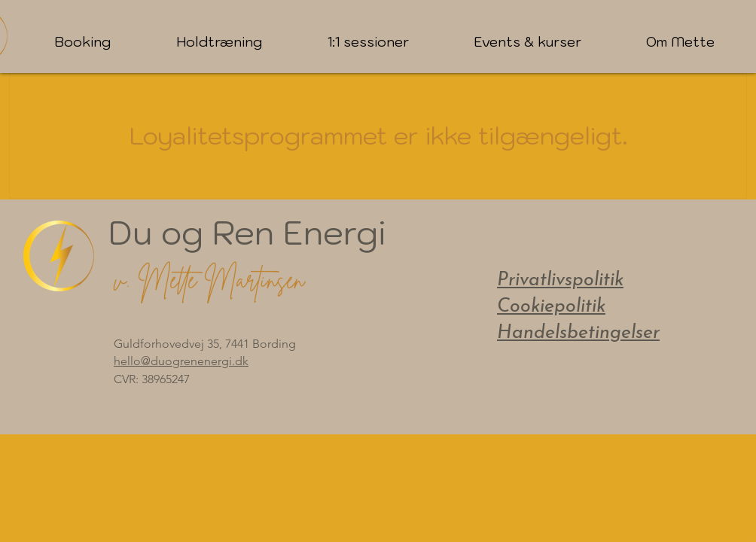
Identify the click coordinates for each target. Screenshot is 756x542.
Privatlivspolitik (560, 280)
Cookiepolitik (551, 307)
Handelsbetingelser (578, 333)
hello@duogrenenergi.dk (181, 361)
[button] (82, 42)
